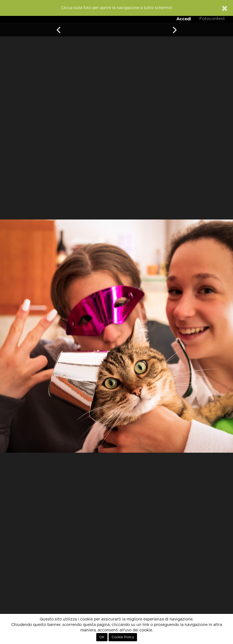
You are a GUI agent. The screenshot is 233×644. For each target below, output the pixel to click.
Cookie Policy (123, 637)
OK (102, 637)
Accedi (184, 19)
